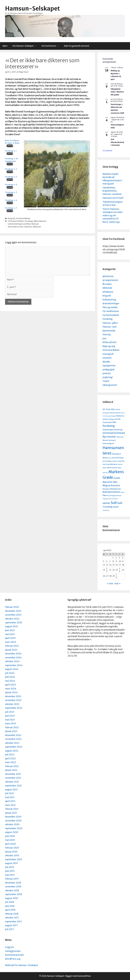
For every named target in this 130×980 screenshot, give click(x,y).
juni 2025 (10, 630)
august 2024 (12, 669)
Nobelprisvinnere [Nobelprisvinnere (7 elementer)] (111, 492)
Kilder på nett (110, 342)
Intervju (107, 335)
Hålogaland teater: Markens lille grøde (117, 92)
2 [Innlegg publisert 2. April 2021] (116, 558)
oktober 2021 (12, 782)
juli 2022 (10, 755)
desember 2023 (13, 696)
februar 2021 (12, 809)
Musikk (106, 362)
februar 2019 (12, 879)
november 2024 (13, 658)
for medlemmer (111, 311)
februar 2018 (12, 914)
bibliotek (107, 288)
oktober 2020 (12, 824)
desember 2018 (13, 883)
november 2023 (13, 700)
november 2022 (13, 739)
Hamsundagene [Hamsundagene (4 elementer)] (108, 443)
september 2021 (14, 786)
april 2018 (10, 910)
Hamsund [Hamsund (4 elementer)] (112, 440)
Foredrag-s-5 (11, 192)
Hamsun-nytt (110, 327)
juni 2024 (10, 677)
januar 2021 (11, 813)
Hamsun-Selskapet (32, 9)
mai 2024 (10, 681)
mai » (118, 583)
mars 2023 (11, 724)
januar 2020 (11, 852)
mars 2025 (11, 642)
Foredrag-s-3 (11, 177)
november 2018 (13, 887)
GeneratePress (84, 976)
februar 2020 (12, 848)
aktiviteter (108, 276)
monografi (108, 354)
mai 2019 (10, 875)
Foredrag (29, 221)
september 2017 (13, 922)
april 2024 (10, 685)
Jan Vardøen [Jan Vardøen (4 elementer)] (107, 461)
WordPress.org (13, 959)
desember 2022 (13, 735)
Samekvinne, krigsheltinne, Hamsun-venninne (112, 191)
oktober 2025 (12, 619)
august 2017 (11, 925)
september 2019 (14, 859)
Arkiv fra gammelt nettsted (76, 46)
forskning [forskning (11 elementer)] (109, 426)
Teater (106, 381)
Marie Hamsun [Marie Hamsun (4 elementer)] (112, 468)
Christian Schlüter (16, 221)
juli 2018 (10, 902)
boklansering (109, 300)
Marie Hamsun (40, 221)
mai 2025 (10, 634)
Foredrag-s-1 (11, 151)
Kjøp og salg (109, 346)
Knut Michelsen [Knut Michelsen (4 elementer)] (112, 464)
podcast (107, 373)
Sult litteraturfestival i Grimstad (117, 142)
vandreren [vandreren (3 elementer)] (106, 510)
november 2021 (13, 778)
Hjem (5, 46)
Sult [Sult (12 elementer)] (120, 503)
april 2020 (10, 844)
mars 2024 (11, 689)
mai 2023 (10, 720)
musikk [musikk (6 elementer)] (117, 478)
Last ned (10, 146)
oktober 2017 (12, 918)
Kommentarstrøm (14, 955)
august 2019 (11, 863)
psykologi (108, 377)
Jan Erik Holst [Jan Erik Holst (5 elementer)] (118, 458)
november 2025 (13, 615)
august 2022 (12, 751)
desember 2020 (13, 817)
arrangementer (110, 280)
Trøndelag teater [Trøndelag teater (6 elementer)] (111, 507)
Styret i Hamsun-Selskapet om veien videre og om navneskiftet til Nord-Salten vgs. (113, 216)
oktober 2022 (12, 743)
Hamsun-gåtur (110, 323)
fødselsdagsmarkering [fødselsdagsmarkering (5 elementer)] (113, 430)
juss (105, 338)
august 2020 (12, 832)
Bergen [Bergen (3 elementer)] (114, 416)
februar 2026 (12, 607)
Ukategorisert (110, 385)
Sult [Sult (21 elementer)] (114, 503)
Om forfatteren (51, 46)
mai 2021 (10, 797)
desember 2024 (13, 654)
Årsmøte (107, 284)
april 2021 (10, 801)
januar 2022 (11, 770)
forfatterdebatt (23, 218)
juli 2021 (10, 793)
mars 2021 (10, 805)
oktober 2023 (12, 704)
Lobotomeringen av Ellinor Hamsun (23, 224)
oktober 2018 (12, 891)
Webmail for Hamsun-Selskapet (22, 965)
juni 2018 (10, 906)
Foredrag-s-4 (11, 185)
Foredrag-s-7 (11, 208)
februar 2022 (12, 766)
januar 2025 (11, 650)
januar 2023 (11, 731)
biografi (11, 218)
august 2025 (12, 627)
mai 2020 (10, 840)
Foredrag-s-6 (11, 200)
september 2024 (14, 665)
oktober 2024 (12, 661)
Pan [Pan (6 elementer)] (104, 495)
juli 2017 (9, 929)
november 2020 (13, 821)
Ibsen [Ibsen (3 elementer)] (110, 458)
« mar (110, 583)
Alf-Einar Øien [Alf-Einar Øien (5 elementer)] (109, 409)
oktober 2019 (12, 856)
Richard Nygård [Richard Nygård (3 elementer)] (111, 496)
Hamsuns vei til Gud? (113, 198)
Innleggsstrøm (13, 951)
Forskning (108, 319)
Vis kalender (107, 151)
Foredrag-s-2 (11, 169)
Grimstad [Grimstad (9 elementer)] (108, 433)
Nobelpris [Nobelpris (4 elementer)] (106, 489)
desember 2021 (13, 774)
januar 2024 (11, 692)
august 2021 (11, 790)
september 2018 (14, 894)
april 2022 (10, 759)
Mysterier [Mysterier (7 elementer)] (108, 482)
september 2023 (14, 708)
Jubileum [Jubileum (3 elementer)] (115, 461)
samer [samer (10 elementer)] (106, 503)
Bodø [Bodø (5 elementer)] (119, 416)
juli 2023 (10, 712)
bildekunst (108, 292)
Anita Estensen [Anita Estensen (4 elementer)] (115, 413)
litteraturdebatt (111, 350)
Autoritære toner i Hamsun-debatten (24, 227)
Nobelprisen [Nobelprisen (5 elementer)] (116, 489)
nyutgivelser (109, 366)
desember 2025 (13, 611)
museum (107, 358)
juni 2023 (10, 716)
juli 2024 (10, 673)
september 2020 (14, 828)
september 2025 (14, 623)
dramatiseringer (111, 303)
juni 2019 (10, 871)
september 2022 (14, 747)
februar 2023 (12, 727)
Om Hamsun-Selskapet (26, 46)
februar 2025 (12, 646)
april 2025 (10, 638)
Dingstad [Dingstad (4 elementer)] (113, 419)
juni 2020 (10, 836)
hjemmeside (109, 331)
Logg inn (10, 947)
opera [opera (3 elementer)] (123, 492)
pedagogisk (109, 370)
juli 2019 (10, 867)
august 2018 (11, 898)
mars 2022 (11, 762)
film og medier (110, 307)
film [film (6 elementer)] (114, 422)
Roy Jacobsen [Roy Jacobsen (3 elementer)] (113, 499)
